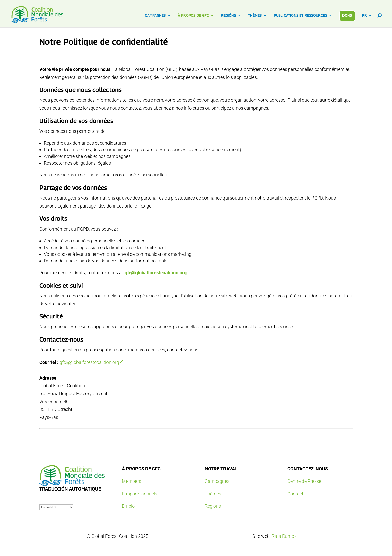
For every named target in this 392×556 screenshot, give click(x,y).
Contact (295, 494)
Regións (213, 506)
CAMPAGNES (155, 16)
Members (131, 481)
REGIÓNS (228, 16)
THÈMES (255, 16)
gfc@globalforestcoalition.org (156, 273)
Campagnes (217, 481)
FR (365, 16)
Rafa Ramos (284, 536)
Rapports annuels (140, 494)
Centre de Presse (304, 481)
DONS (347, 15)
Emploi (129, 506)
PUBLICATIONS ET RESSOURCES (300, 16)
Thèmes (213, 494)
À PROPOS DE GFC (193, 16)
